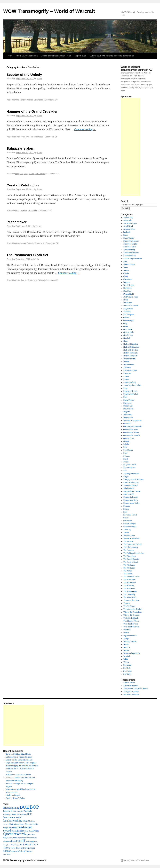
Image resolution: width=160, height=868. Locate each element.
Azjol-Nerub (128, 226)
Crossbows (128, 279)
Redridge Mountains (131, 474)
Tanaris (126, 533)
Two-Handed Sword (131, 627)
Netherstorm (128, 418)
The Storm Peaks (130, 591)
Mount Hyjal (128, 409)
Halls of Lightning (131, 344)
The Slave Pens (129, 580)
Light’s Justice (129, 683)
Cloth (17, 280)
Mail (125, 397)
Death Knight (129, 285)
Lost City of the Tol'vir (132, 385)
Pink (26, 174)
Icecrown (127, 368)
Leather (126, 376)
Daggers (19, 174)
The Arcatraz (128, 541)
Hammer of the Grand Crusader (32, 111)
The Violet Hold (130, 597)
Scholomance (129, 488)
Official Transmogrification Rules (56, 56)
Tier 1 (21, 845)
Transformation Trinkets (133, 609)
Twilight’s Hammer (131, 692)
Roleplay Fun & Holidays (134, 479)
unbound (14, 851)
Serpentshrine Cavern (132, 491)
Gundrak (127, 338)
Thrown (127, 603)
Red (125, 471)
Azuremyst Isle (129, 229)
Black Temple (129, 238)
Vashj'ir (126, 639)
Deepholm (128, 288)
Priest (126, 459)
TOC (13, 848)
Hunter (126, 362)
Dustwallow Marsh (131, 306)
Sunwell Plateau (130, 527)
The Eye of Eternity (131, 559)
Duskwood (128, 303)
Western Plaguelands (132, 653)
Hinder (9, 795)
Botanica (7, 811)
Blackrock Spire (130, 247)
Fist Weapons (129, 315)
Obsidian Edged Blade (22, 754)
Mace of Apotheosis (131, 695)
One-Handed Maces (24, 100)
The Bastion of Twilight (133, 544)
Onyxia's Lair (129, 438)
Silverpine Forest (130, 515)
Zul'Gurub (128, 674)
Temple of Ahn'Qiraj (132, 538)
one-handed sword (18, 829)
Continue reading (85, 129)
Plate (125, 453)
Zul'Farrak (128, 671)
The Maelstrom (129, 565)
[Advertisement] (131, 147)
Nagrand (127, 412)
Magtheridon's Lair (131, 394)
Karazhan (127, 373)
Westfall (127, 656)
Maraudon (127, 403)
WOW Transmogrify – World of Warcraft (49, 11)
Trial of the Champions (132, 612)
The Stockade (129, 586)
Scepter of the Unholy (24, 75)
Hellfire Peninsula (131, 353)
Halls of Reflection (131, 350)
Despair (17, 795)
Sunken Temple (130, 524)
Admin (40, 79)
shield (13, 841)
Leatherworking (130, 382)
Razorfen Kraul (129, 468)
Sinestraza (10, 789)
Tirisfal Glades (129, 606)
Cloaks (126, 273)
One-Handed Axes (131, 429)
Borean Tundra (129, 264)
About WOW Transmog (27, 56)
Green (126, 326)
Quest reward (14, 834)
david (8, 754)
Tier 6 (7, 848)
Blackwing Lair (130, 256)
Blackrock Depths (130, 244)
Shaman (127, 506)
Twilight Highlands (131, 618)
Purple (31, 174)
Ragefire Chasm (130, 465)
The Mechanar (129, 568)
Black (126, 235)
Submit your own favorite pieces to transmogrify (112, 56)
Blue (125, 262)
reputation (30, 834)
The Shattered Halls (131, 577)
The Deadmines (130, 556)
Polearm (127, 456)
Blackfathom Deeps (131, 241)
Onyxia (14, 831)
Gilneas (126, 317)
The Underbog (129, 594)
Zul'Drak (127, 668)
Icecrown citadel (12, 817)
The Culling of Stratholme (134, 553)
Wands (126, 644)
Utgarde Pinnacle (130, 636)
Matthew (9, 775)
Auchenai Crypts (130, 223)
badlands (127, 232)
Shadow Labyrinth (131, 497)
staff (21, 841)
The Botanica (129, 550)
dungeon (20, 811)
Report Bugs (80, 56)
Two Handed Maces (34, 137)
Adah (8, 798)
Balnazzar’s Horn (20, 148)
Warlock (127, 647)
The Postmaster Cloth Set (27, 255)
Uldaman (127, 630)
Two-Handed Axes (131, 624)
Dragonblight (129, 294)
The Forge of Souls (131, 562)
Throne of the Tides (131, 600)
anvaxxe (9, 783)
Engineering (128, 309)
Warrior (126, 650)
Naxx (22, 824)
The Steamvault (130, 583)
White (126, 659)
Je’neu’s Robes (19, 798)
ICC (29, 814)
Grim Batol (128, 329)
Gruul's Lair (128, 335)
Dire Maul (128, 291)
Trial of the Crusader (132, 615)
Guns (125, 341)
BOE (24, 807)
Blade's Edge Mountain (133, 259)
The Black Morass (131, 547)
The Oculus (128, 574)
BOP (34, 807)
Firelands (127, 312)
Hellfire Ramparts (130, 356)
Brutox (9, 760)
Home (10, 56)
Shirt (125, 512)
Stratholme (39, 100)
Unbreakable (11, 757)
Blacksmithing (129, 250)
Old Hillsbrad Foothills (132, 426)
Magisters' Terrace (131, 391)
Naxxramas (128, 415)
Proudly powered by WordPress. (137, 860)
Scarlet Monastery (131, 485)
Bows (126, 267)
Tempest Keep (129, 535)
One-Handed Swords (24, 243)
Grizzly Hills (128, 332)
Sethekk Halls (129, 494)
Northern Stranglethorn (133, 421)
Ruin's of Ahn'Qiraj (131, 482)
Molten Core (128, 406)
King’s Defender (25, 757)
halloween (7, 814)
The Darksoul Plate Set (23, 760)
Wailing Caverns (130, 642)
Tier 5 (34, 845)
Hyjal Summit (129, 365)
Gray (17, 210)
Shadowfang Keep (131, 500)
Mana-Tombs (129, 400)
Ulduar (126, 633)
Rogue (126, 477)
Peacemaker (17, 222)
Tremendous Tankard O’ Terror (136, 689)
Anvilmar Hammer (131, 686)
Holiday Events (129, 359)
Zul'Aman (127, 665)
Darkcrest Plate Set (23, 775)
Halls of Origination (131, 347)
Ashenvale (128, 220)
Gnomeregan (128, 320)
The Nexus (128, 571)
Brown (126, 270)
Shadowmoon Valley (132, 503)
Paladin (126, 444)
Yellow (41, 280)
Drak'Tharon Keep (131, 297)
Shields (24, 210)
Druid (126, 300)
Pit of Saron (128, 450)
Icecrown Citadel (130, 371)
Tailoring (127, 530)
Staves (126, 518)
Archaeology (128, 217)
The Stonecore (129, 588)
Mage (126, 388)
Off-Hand (127, 424)
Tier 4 (28, 845)
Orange (126, 441)
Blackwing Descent (131, 253)
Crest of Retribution (23, 185)
